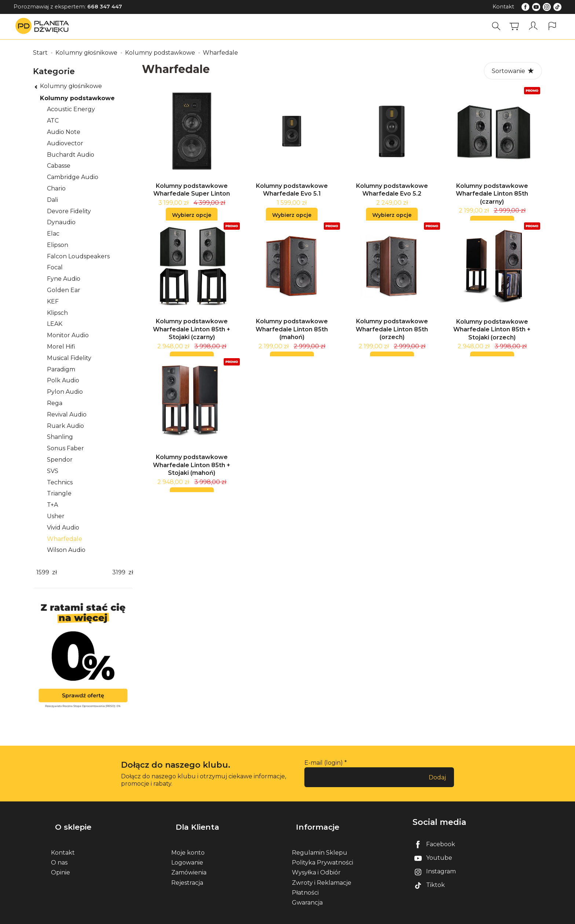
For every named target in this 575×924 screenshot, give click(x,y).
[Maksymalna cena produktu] (119, 573)
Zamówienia (189, 863)
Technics (60, 482)
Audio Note (64, 132)
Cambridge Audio (73, 177)
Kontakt (503, 7)
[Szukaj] (498, 26)
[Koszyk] (516, 26)
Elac (53, 234)
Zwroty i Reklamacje (322, 873)
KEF (53, 301)
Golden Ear (64, 290)
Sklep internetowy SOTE (495, 916)
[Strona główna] (44, 26)
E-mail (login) (324, 763)
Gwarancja (307, 893)
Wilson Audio (66, 550)
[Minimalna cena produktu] (43, 573)
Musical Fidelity (69, 358)
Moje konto (188, 843)
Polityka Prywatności (323, 853)
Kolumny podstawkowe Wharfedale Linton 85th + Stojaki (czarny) (192, 338)
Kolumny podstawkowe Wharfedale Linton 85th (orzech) (392, 338)
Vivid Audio (63, 528)
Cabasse (59, 166)
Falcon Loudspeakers (78, 256)
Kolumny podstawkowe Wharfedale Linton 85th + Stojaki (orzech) (492, 338)
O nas (59, 853)
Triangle (59, 493)
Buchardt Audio (71, 155)
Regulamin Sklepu (320, 843)
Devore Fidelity (69, 211)
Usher (56, 516)
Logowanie (187, 853)
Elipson (58, 245)
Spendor (60, 460)
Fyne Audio (64, 279)
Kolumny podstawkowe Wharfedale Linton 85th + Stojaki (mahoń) (192, 478)
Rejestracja (187, 873)
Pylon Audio (65, 392)
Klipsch (57, 313)
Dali (52, 200)
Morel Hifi (61, 347)
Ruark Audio (65, 426)
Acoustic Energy (71, 109)
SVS (53, 471)
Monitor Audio (68, 335)
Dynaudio (61, 222)
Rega (55, 403)
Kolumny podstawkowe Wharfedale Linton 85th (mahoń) (292, 338)
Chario (56, 188)
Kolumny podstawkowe (77, 98)
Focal (55, 267)
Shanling (60, 437)
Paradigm (61, 369)
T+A (52, 505)
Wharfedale (65, 539)
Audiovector (65, 143)
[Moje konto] (534, 26)
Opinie (61, 863)
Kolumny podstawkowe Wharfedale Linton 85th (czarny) (492, 198)
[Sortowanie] (513, 71)
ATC (53, 121)
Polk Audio (63, 380)
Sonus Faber (65, 448)
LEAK (55, 324)
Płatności (305, 883)
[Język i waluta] (552, 26)
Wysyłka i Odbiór (316, 863)
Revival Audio (67, 414)
